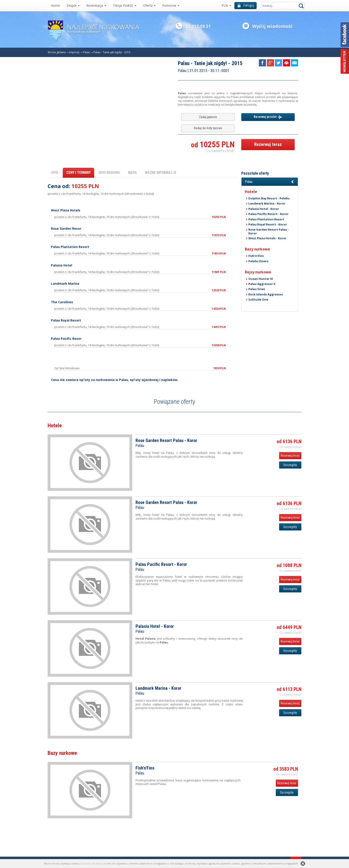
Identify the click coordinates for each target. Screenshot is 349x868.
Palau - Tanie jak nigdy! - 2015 (112, 52)
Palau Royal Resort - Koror (268, 224)
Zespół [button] (73, 5)
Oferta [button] (149, 5)
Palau (86, 52)
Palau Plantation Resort (266, 219)
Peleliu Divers (258, 261)
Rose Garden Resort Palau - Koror (269, 231)
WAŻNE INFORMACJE (161, 173)
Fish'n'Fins (256, 256)
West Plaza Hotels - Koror (267, 238)
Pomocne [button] (171, 5)
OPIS (55, 173)
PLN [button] (226, 5)
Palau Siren (257, 289)
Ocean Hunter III (261, 279)
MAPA (132, 173)
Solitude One (258, 299)
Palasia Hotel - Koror (264, 209)
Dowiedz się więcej (92, 863)
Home (55, 5)
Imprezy (74, 52)
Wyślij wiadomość (272, 26)
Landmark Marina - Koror (267, 203)
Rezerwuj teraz (268, 144)
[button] (270, 182)
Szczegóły (290, 465)
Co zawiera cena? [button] (220, 151)
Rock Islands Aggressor (266, 294)
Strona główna (57, 52)
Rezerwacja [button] (96, 5)
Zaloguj (246, 5)
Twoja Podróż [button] (125, 5)
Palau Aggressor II (262, 284)
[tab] (270, 182)
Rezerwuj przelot (268, 117)
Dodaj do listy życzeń (208, 128)
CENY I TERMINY (78, 173)
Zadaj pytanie (208, 117)
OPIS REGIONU (109, 173)
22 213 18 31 (198, 26)
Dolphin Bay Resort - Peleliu (269, 198)
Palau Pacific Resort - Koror (268, 214)
